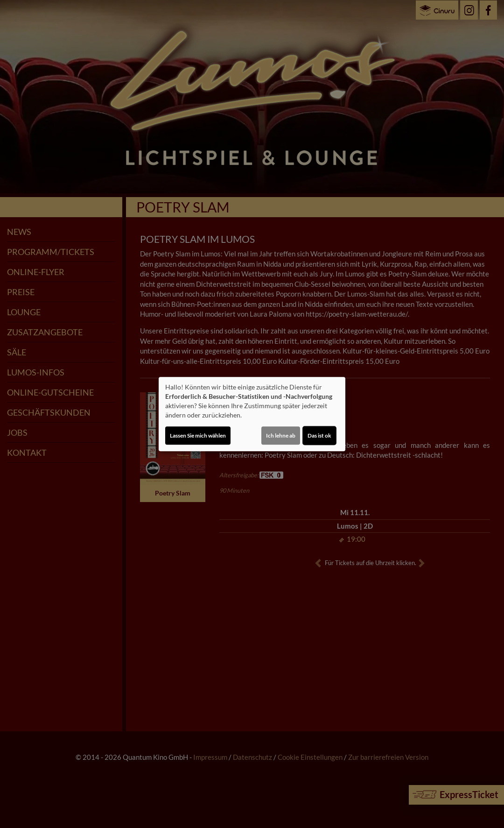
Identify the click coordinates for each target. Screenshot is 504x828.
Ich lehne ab (281, 435)
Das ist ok (319, 435)
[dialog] (252, 414)
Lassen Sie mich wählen (198, 435)
